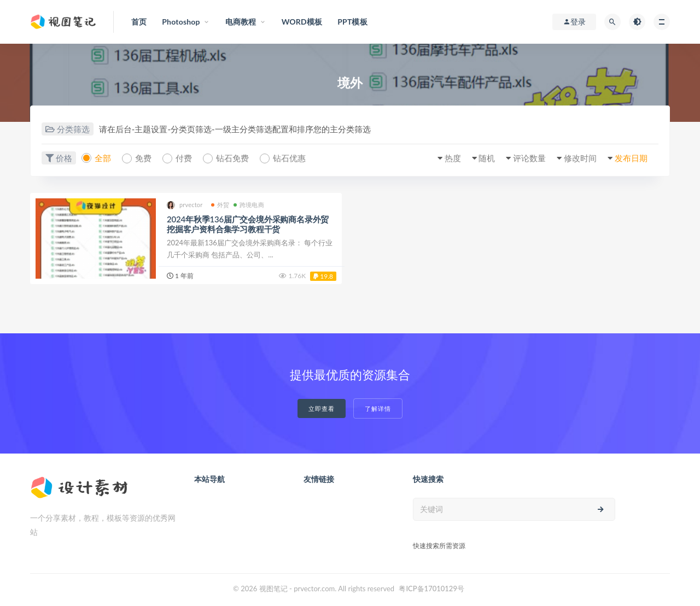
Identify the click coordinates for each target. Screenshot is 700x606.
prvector (185, 205)
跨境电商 (249, 205)
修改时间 (580, 158)
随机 (487, 158)
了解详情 (378, 408)
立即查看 (322, 408)
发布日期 (631, 158)
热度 (453, 158)
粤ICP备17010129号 (431, 589)
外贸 (220, 205)
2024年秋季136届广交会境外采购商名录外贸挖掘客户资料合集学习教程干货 (248, 224)
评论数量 (529, 158)
